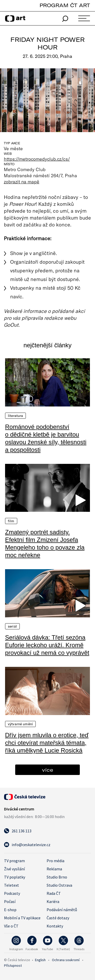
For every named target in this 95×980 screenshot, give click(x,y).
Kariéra (53, 901)
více (48, 770)
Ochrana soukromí (66, 960)
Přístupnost (13, 965)
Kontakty (55, 926)
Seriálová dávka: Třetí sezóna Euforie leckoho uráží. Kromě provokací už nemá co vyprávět (47, 645)
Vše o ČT (11, 926)
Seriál (12, 626)
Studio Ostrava (59, 885)
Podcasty (12, 893)
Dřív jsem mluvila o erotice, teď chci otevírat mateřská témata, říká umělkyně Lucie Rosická (47, 743)
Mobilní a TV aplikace (22, 918)
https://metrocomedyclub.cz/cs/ (37, 159)
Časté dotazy (58, 918)
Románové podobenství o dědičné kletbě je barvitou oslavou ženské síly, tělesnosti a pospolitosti (46, 438)
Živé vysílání (14, 869)
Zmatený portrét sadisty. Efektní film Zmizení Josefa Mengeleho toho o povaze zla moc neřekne (45, 544)
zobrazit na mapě (22, 182)
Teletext (12, 885)
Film (11, 521)
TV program (14, 861)
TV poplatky (15, 877)
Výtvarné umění (20, 724)
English (40, 960)
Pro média (55, 861)
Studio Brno (57, 877)
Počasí (10, 901)
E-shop (10, 910)
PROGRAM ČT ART (65, 5)
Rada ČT (54, 893)
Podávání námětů (62, 910)
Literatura (15, 416)
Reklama (54, 869)
